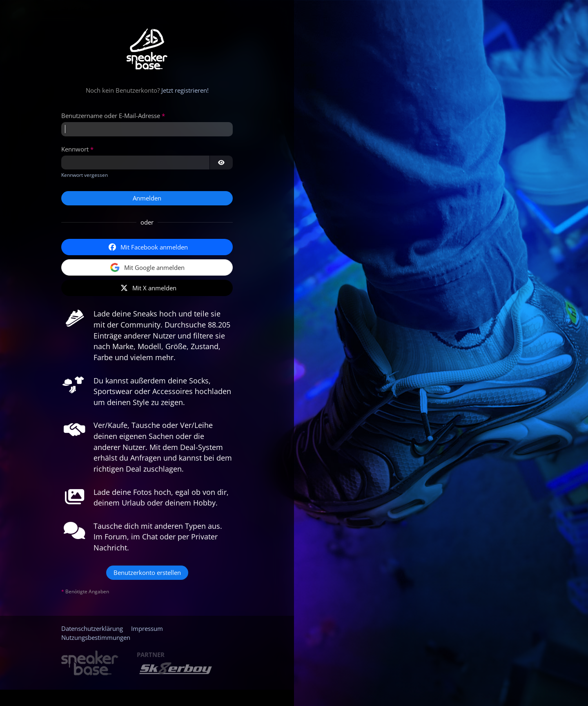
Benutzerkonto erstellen (147, 572)
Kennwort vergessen (85, 175)
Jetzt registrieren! (185, 90)
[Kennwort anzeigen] (221, 163)
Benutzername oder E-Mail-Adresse (111, 116)
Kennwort (75, 149)
